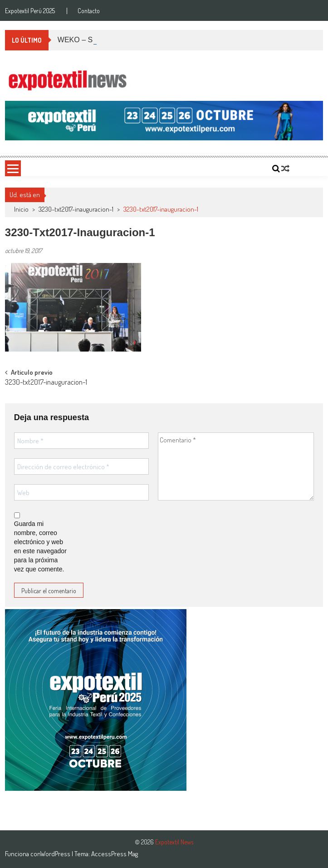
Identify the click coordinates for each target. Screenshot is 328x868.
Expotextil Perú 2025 (30, 11)
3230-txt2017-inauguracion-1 (76, 209)
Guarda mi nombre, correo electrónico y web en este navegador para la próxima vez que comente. (40, 546)
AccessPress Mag (115, 854)
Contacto (89, 11)
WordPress (56, 854)
